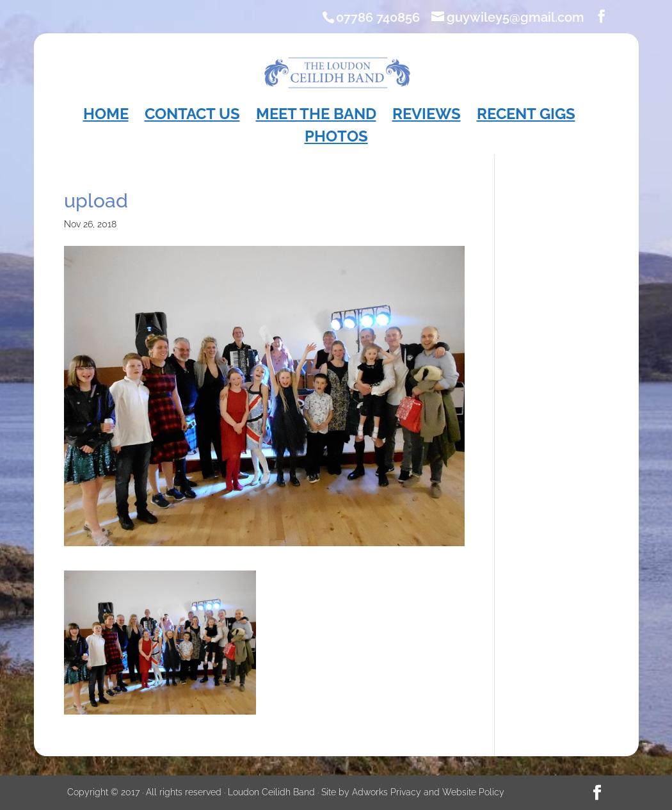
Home (106, 116)
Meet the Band (316, 116)
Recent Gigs (526, 116)
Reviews (427, 116)
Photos (336, 139)
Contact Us (192, 116)
